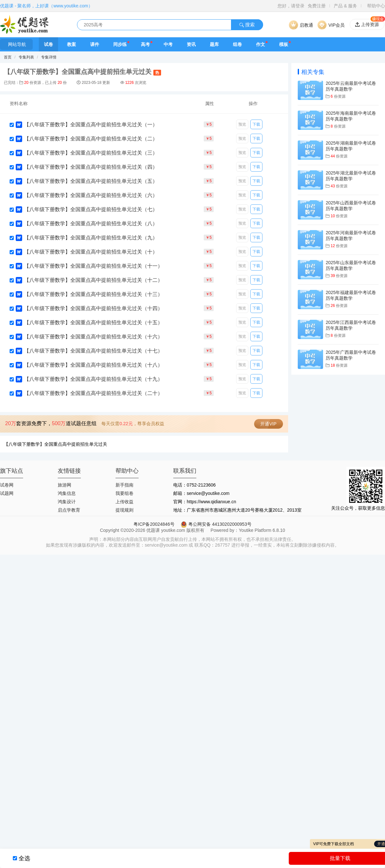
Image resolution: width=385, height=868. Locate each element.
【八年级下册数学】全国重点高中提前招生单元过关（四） (91, 167)
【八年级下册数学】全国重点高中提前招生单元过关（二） (91, 139)
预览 (242, 124)
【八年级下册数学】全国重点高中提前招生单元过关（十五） (93, 322)
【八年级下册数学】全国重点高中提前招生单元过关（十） (91, 252)
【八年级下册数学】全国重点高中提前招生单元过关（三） (91, 153)
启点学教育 (69, 510)
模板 (284, 44)
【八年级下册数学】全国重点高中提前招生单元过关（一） (91, 125)
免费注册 (317, 6)
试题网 (7, 493)
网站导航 (16, 44)
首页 (8, 57)
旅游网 (64, 485)
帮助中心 (376, 6)
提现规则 (124, 510)
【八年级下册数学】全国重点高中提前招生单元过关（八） (91, 224)
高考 (145, 44)
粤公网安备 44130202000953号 (216, 524)
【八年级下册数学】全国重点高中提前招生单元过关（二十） (93, 393)
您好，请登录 (291, 6)
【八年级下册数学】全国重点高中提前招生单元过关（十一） (93, 266)
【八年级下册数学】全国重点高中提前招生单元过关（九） (91, 238)
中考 (168, 44)
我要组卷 (124, 493)
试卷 (48, 44)
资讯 (191, 44)
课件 (95, 44)
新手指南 (124, 485)
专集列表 (26, 57)
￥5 (209, 124)
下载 (256, 124)
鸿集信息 (67, 493)
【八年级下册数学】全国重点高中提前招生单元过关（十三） (93, 294)
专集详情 (49, 57)
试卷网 (7, 485)
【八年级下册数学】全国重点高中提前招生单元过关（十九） (93, 379)
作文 (261, 44)
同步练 (120, 44)
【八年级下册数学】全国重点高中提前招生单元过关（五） (91, 181)
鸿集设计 (67, 502)
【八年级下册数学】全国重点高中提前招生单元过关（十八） (93, 365)
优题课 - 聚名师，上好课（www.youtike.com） (46, 6)
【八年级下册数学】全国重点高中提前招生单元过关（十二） (93, 280)
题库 (214, 44)
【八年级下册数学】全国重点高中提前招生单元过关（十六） (93, 337)
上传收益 (124, 502)
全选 (24, 858)
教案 (72, 44)
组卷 (237, 44)
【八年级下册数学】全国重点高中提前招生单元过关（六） (91, 195)
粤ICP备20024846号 (154, 524)
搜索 (247, 25)
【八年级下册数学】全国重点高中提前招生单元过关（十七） (93, 351)
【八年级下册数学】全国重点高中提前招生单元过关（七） (91, 209)
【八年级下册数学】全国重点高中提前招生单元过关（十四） (93, 308)
